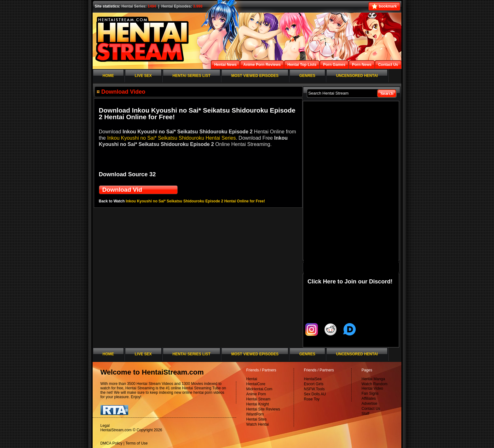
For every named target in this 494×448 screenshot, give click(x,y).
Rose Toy (312, 399)
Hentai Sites (257, 419)
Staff (365, 414)
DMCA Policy (112, 443)
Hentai (252, 379)
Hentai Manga (373, 379)
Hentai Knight (258, 404)
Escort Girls (314, 384)
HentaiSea (313, 379)
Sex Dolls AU (315, 394)
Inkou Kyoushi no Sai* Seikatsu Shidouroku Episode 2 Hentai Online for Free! (195, 201)
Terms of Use (137, 443)
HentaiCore (256, 384)
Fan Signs (370, 393)
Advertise (370, 404)
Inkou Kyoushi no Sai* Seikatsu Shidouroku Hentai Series (171, 138)
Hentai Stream (258, 399)
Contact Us (371, 409)
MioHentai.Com (259, 389)
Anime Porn (256, 394)
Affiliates (369, 399)
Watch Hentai (258, 424)
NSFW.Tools (314, 389)
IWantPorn (255, 414)
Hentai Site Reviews (263, 409)
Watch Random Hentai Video (375, 386)
